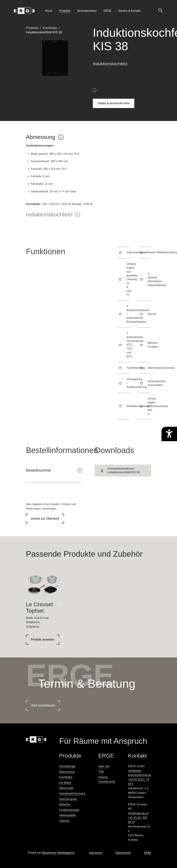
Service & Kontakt (129, 11)
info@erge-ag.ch (138, 813)
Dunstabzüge (67, 766)
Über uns (104, 766)
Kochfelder (50, 28)
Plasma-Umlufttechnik (107, 779)
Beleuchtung (67, 772)
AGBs (147, 853)
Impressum (96, 853)
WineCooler (66, 788)
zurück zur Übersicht (45, 519)
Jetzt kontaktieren (43, 705)
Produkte (65, 11)
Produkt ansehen (43, 640)
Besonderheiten (87, 11)
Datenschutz (123, 853)
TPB (101, 772)
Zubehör (64, 821)
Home (49, 11)
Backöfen (65, 804)
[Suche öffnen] (160, 10)
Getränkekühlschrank (72, 794)
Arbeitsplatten (68, 815)
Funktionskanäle (69, 810)
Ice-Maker (65, 783)
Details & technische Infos (114, 103)
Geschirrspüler (68, 799)
